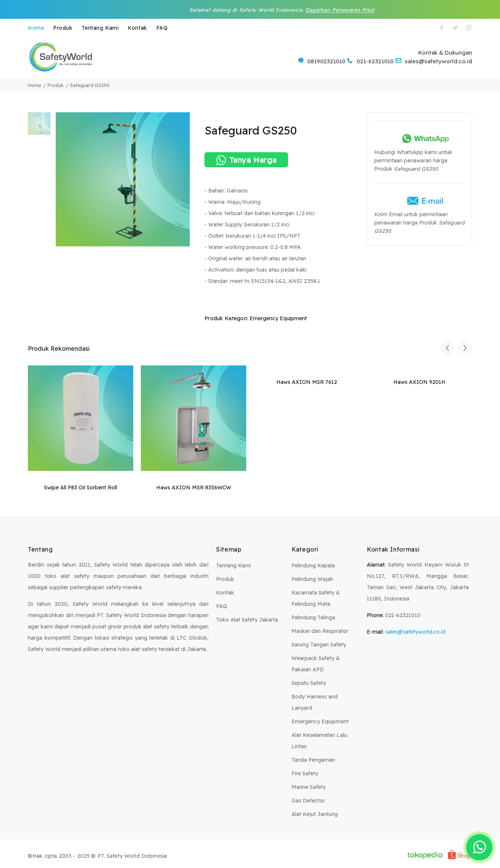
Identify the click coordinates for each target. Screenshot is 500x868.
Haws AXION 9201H (419, 382)
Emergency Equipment (278, 318)
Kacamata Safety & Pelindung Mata (316, 598)
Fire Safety (305, 773)
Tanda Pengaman (313, 760)
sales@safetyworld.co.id (415, 632)
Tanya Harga (246, 160)
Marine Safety (309, 787)
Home (36, 28)
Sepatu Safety (309, 683)
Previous (447, 348)
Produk (63, 28)
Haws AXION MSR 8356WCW (194, 487)
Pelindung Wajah (312, 579)
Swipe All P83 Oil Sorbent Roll (81, 487)
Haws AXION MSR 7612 (307, 382)
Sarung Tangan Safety (319, 645)
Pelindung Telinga (313, 617)
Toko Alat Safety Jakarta (247, 620)
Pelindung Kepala (313, 565)
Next (465, 348)
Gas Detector (308, 801)
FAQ (162, 28)
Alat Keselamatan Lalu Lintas (319, 741)
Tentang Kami (100, 28)
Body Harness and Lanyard (315, 702)
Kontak (137, 28)
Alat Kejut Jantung (315, 814)
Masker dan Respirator (320, 631)
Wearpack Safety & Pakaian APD (316, 664)
